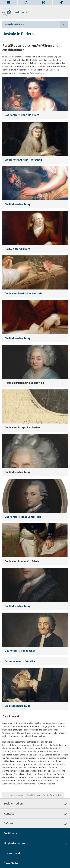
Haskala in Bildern (36, 24)
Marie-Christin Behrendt (48, 795)
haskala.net (21, 12)
